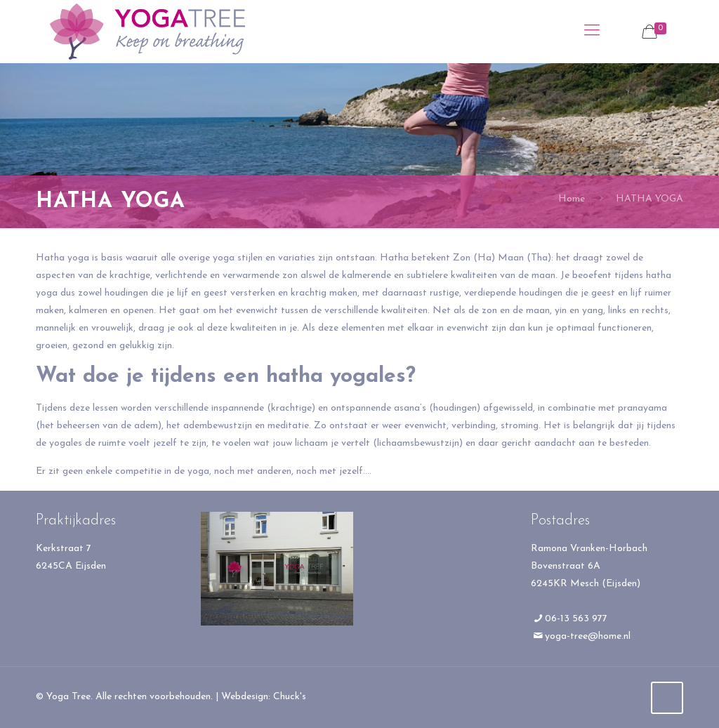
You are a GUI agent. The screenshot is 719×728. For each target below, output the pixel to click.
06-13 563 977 (576, 619)
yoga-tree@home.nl (588, 636)
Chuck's (290, 697)
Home (572, 199)
